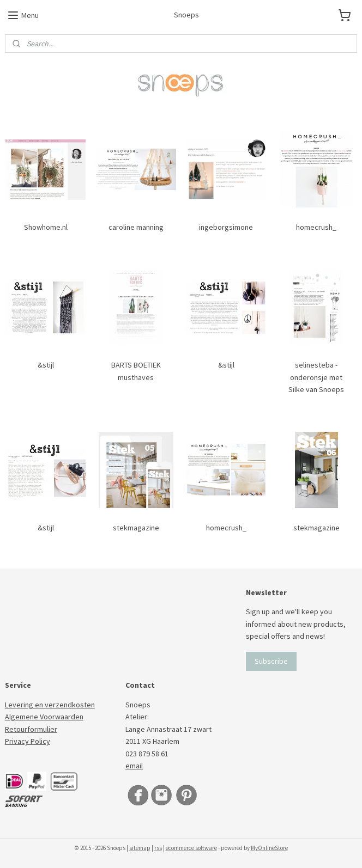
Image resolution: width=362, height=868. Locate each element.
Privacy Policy (28, 741)
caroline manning (136, 227)
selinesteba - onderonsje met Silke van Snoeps (316, 377)
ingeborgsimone (226, 227)
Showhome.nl (46, 227)
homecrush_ (316, 227)
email (134, 766)
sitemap (140, 848)
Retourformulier (31, 729)
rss (158, 848)
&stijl (46, 365)
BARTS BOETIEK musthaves (136, 371)
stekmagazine (136, 527)
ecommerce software (191, 848)
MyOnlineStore (269, 848)
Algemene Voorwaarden (44, 717)
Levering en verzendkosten (50, 705)
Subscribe (271, 661)
